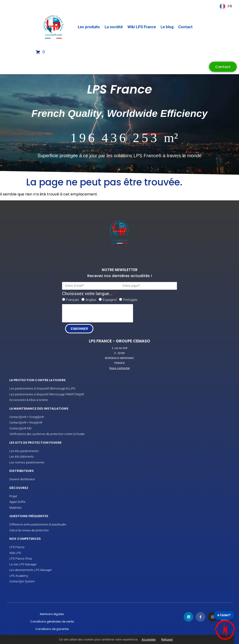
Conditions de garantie (52, 629)
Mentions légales (52, 614)
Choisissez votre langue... (88, 294)
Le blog (167, 27)
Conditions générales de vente (52, 621)
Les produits (89, 27)
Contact (185, 27)
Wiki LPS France (142, 27)
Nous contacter (120, 368)
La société (114, 27)
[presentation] (98, 313)
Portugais (130, 300)
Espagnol (110, 300)
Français (73, 300)
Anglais (91, 300)
